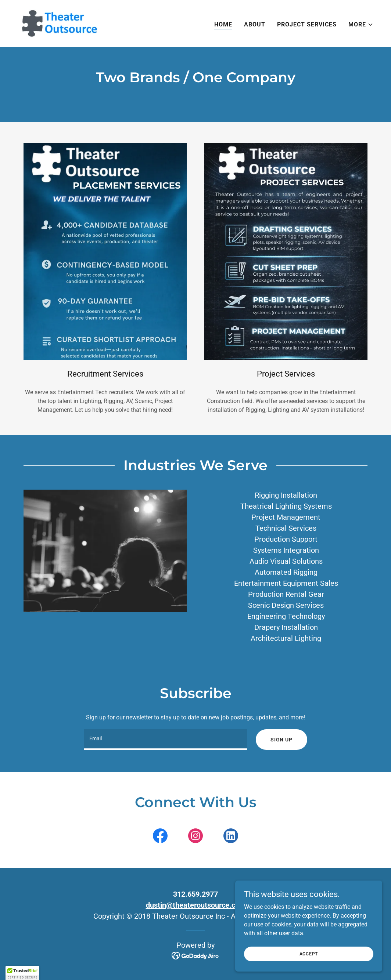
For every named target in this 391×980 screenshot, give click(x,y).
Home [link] (223, 24)
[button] (361, 25)
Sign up (281, 740)
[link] (58, 23)
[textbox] (165, 740)
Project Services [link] (307, 24)
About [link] (255, 24)
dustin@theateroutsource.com (196, 905)
